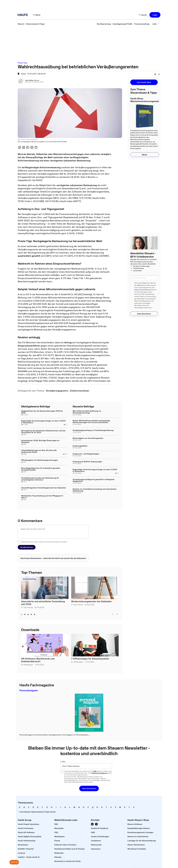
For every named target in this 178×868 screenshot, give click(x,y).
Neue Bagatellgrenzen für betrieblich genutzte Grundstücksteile (41, 469)
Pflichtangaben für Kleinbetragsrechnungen (40, 460)
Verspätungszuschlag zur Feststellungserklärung (93, 430)
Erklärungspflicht (80, 446)
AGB (138, 285)
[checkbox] (19, 542)
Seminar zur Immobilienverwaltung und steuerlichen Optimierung (95, 490)
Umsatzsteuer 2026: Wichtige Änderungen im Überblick (40, 441)
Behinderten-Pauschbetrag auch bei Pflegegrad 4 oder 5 (42, 497)
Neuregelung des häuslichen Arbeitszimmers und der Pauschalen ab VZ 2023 (43, 431)
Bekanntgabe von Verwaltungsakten (88, 438)
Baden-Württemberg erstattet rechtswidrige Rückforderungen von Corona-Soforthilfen (91, 421)
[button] (37, 15)
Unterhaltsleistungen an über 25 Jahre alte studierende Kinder (39, 451)
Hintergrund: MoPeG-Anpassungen (87, 462)
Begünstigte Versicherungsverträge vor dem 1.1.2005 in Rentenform (43, 422)
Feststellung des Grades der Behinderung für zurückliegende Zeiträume (40, 479)
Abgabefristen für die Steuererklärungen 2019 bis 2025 (42, 412)
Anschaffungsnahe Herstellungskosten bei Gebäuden (44, 488)
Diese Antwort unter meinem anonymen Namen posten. (44, 542)
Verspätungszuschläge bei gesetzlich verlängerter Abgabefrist (94, 480)
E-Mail (63, 762)
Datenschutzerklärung (142, 290)
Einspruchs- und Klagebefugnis (86, 454)
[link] (21, 24)
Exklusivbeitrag (30, 579)
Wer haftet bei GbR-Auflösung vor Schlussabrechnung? (87, 412)
